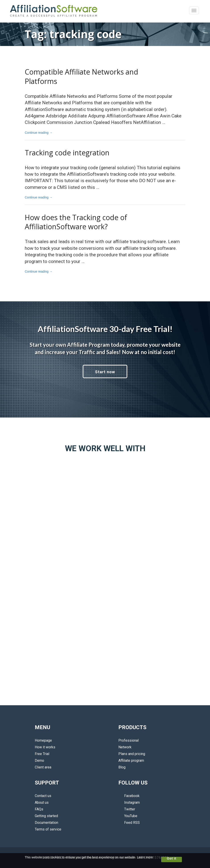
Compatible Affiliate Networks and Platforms (81, 76)
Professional (129, 740)
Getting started (46, 816)
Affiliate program (131, 761)
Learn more (145, 857)
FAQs (39, 809)
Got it (172, 859)
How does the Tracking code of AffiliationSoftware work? (76, 222)
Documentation (46, 823)
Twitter (127, 809)
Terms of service (48, 829)
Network (125, 747)
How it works (45, 747)
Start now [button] (105, 372)
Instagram (129, 802)
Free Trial (42, 754)
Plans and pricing (132, 754)
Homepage (43, 740)
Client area (43, 767)
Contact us (43, 796)
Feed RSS (129, 823)
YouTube (128, 816)
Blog (122, 767)
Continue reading (39, 133)
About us (42, 802)
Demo (39, 761)
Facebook (129, 796)
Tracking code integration (67, 153)
